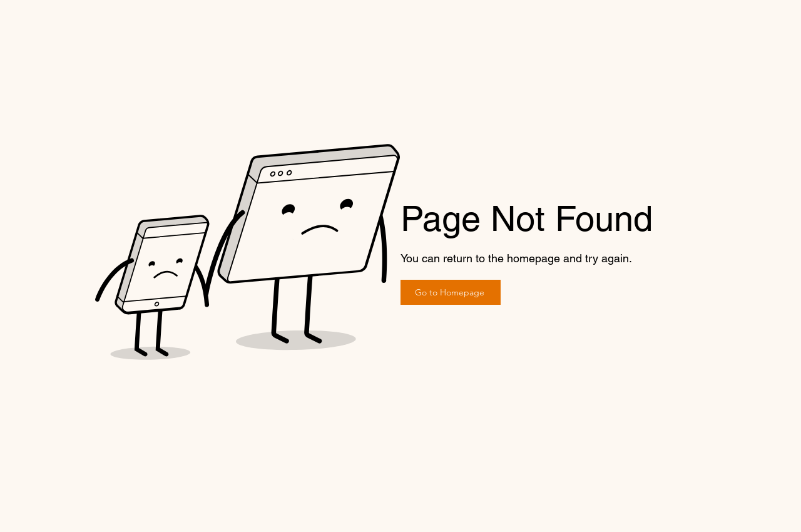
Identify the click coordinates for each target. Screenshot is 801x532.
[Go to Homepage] (451, 292)
